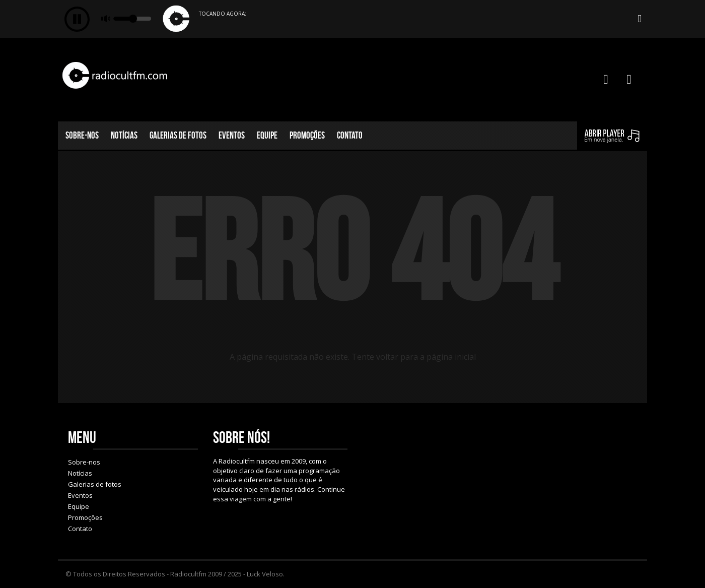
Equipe (267, 135)
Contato (350, 135)
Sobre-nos (82, 135)
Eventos (232, 135)
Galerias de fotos (178, 135)
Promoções (307, 135)
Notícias (124, 135)
